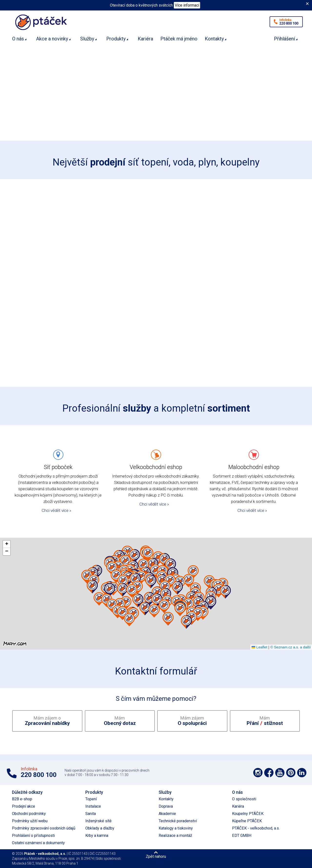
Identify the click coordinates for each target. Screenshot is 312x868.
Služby (87, 39)
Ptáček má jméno (179, 39)
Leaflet (259, 647)
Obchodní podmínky (29, 814)
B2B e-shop (22, 799)
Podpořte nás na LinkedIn (302, 773)
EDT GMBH (242, 836)
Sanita (91, 814)
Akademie (167, 814)
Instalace (93, 806)
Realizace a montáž (175, 836)
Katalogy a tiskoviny (176, 828)
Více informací (187, 5)
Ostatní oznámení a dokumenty (38, 843)
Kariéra (145, 39)
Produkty (116, 39)
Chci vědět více (55, 510)
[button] (137, 588)
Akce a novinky (52, 39)
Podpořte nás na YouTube (280, 773)
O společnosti (244, 799)
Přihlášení (284, 39)
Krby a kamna (97, 836)
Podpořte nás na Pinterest (291, 773)
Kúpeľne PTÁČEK (247, 821)
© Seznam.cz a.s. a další (291, 647)
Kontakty (214, 39)
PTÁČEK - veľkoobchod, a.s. (256, 828)
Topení (91, 799)
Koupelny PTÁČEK (248, 814)
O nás (18, 39)
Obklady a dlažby (100, 828)
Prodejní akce (24, 806)
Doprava (166, 806)
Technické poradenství (178, 821)
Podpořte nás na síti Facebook (269, 773)
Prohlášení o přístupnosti (33, 836)
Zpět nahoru (156, 856)
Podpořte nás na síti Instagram (258, 773)
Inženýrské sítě (98, 821)
